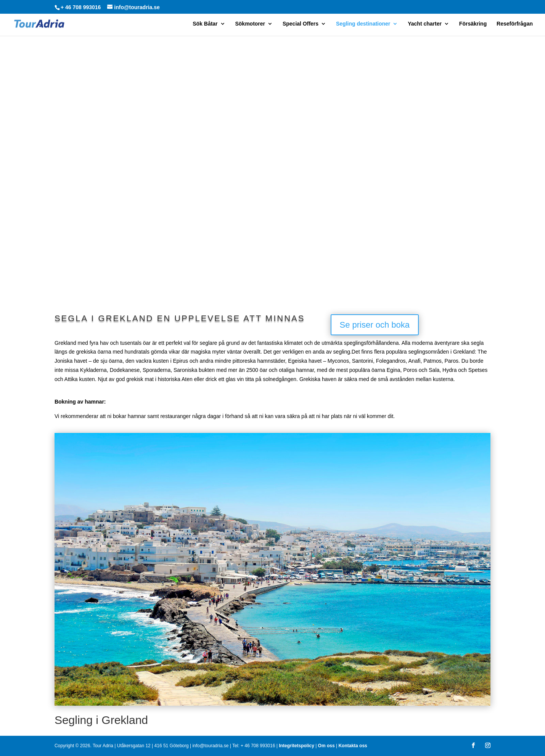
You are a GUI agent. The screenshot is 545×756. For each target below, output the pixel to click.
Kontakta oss (353, 746)
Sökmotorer (250, 24)
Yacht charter (425, 24)
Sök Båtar (205, 24)
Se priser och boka (375, 325)
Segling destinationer (363, 24)
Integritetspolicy (297, 746)
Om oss (326, 746)
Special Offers (301, 24)
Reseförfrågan (515, 24)
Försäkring (473, 24)
